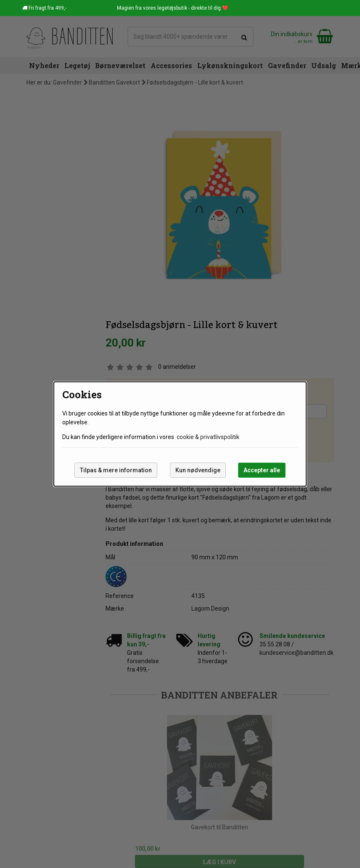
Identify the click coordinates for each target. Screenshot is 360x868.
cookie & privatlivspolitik (208, 437)
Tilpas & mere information (116, 470)
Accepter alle (262, 470)
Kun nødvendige (198, 470)
